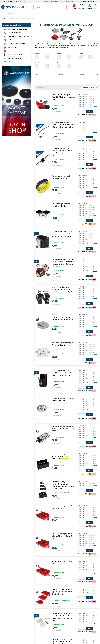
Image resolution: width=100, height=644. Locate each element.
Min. (40, 56)
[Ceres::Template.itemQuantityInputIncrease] (85, 111)
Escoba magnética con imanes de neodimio (18, 36)
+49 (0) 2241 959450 (20, 1)
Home (2, 19)
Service (91, 1)
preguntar (95, 106)
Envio (59, 112)
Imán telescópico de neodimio (15, 58)
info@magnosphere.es (8, 1)
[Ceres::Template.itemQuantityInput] (82, 111)
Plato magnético (12, 62)
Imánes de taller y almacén (11, 19)
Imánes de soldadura (13, 51)
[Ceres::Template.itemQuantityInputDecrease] (79, 111)
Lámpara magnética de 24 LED (15, 55)
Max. (51, 56)
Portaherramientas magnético (15, 40)
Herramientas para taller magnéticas (17, 44)
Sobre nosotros (84, 1)
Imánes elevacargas (13, 47)
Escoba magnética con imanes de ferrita (17, 29)
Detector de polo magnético (14, 33)
